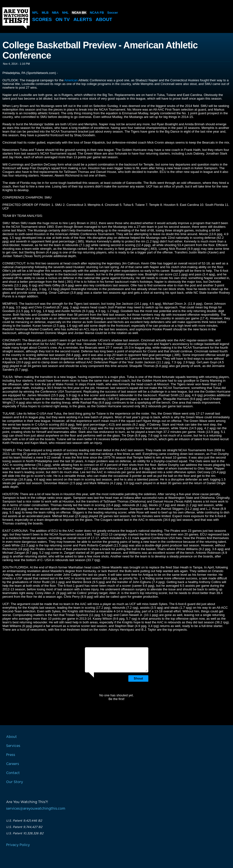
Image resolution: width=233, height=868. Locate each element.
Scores (42, 19)
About (104, 19)
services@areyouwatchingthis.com (36, 809)
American (71, 80)
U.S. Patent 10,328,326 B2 (25, 833)
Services (13, 746)
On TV (63, 19)
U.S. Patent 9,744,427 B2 (24, 827)
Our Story (15, 782)
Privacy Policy (18, 845)
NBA (55, 13)
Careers (13, 764)
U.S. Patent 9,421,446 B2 (24, 821)
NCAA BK (79, 13)
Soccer (113, 13)
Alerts (83, 19)
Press (11, 755)
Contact (13, 773)
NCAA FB (97, 13)
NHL (66, 13)
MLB (45, 13)
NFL (35, 13)
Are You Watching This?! (16, 18)
